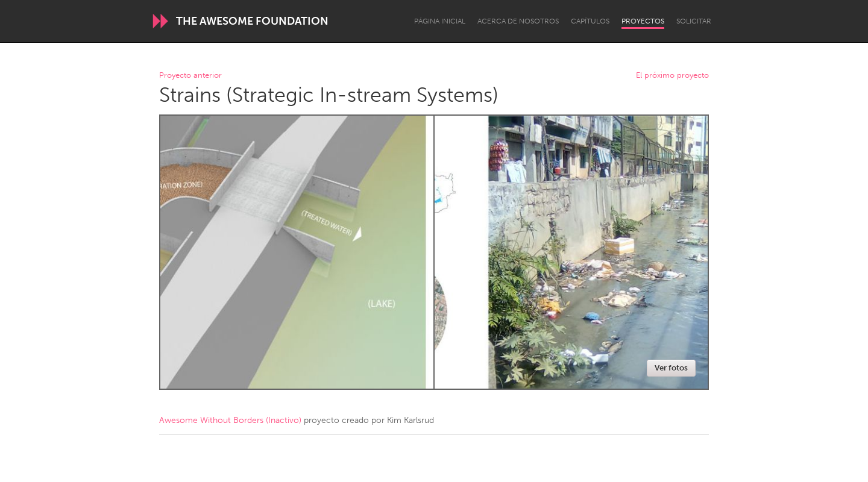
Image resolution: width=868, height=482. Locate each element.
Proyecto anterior (190, 76)
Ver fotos (671, 368)
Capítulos (590, 21)
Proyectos (643, 21)
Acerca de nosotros (518, 21)
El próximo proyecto (672, 76)
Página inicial (440, 21)
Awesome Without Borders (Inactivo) (230, 420)
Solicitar (694, 21)
